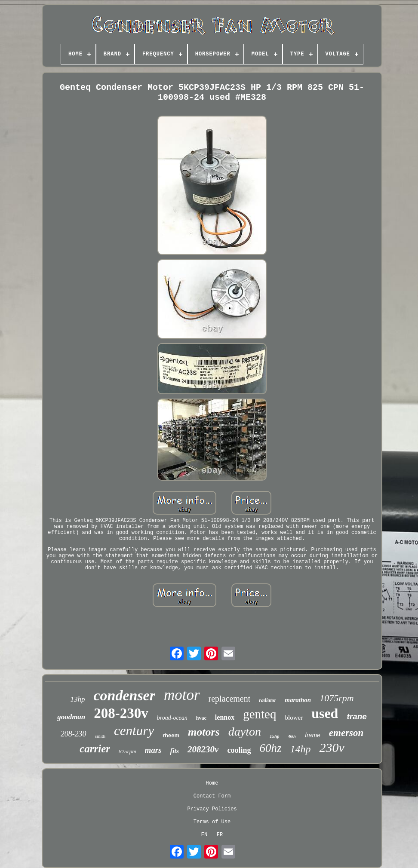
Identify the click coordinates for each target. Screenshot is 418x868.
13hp (77, 699)
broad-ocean (172, 718)
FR (220, 835)
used (325, 713)
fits (175, 751)
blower (294, 718)
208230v (203, 749)
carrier (95, 749)
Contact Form (212, 796)
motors (204, 732)
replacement (230, 699)
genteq (260, 714)
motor (182, 695)
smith (100, 736)
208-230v (121, 713)
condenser (124, 695)
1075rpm (337, 698)
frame (313, 735)
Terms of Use (212, 822)
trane (357, 716)
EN (204, 835)
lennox (225, 717)
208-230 (74, 734)
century (134, 731)
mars (153, 750)
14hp (300, 749)
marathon (298, 700)
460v (292, 736)
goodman (71, 717)
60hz (270, 748)
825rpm (127, 751)
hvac (201, 718)
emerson (346, 733)
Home (212, 783)
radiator (267, 700)
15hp (275, 736)
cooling (239, 750)
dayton (245, 732)
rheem (171, 735)
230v (332, 747)
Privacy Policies (212, 809)
